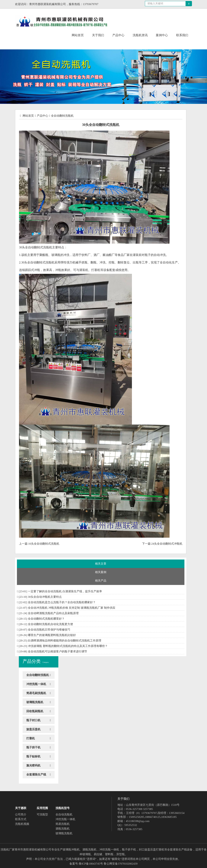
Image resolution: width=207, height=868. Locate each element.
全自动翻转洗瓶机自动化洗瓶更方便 (50, 624)
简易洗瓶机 (63, 824)
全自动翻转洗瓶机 (62, 116)
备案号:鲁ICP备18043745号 (86, 864)
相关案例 (101, 572)
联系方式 (21, 819)
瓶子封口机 (33, 720)
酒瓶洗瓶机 (63, 829)
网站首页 (78, 35)
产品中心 (118, 35)
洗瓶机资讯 (140, 35)
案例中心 (162, 35)
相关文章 (101, 564)
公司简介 (21, 814)
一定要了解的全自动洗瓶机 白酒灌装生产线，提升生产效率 (65, 591)
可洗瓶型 (42, 814)
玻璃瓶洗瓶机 (35, 702)
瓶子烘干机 (33, 747)
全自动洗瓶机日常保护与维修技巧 (49, 630)
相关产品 (101, 581)
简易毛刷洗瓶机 (36, 693)
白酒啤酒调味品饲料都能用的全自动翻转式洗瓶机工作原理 (65, 641)
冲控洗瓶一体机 (36, 684)
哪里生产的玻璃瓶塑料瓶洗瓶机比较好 (52, 635)
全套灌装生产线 (36, 775)
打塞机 (31, 738)
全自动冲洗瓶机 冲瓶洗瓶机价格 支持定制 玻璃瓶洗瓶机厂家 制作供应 (72, 608)
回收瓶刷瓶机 (35, 711)
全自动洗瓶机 (64, 814)
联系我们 (182, 35)
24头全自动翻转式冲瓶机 (167, 544)
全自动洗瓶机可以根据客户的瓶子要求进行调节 (57, 651)
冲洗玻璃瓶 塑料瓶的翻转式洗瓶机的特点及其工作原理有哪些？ (68, 646)
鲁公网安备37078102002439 (121, 864)
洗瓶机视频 (22, 824)
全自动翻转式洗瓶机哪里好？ (46, 619)
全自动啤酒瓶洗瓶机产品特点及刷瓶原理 (53, 613)
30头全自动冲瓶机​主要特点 (45, 597)
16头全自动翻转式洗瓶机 (44, 544)
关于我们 (98, 35)
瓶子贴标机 (33, 756)
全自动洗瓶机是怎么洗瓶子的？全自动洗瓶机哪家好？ (62, 602)
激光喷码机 (33, 765)
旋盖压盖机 (33, 729)
